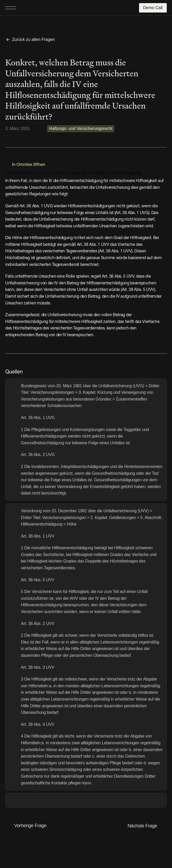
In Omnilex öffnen (29, 165)
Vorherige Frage (30, 826)
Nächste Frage (142, 826)
